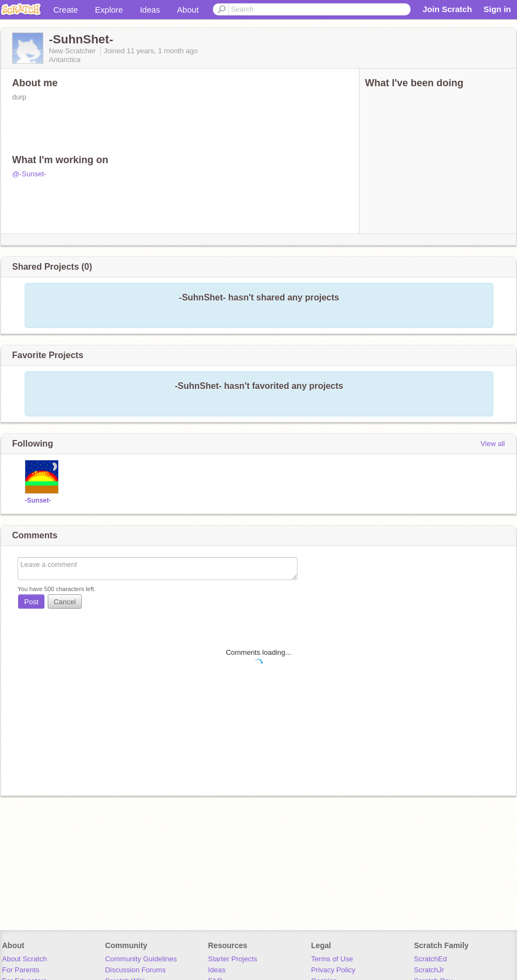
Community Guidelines (141, 959)
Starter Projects (233, 959)
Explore (109, 10)
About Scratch (25, 959)
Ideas (150, 10)
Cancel (65, 602)
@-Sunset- (29, 174)
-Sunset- (38, 500)
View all (493, 444)
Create (66, 10)
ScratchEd (430, 959)
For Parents (21, 970)
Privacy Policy (333, 970)
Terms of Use (332, 959)
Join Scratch (447, 9)
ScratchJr (429, 970)
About (188, 10)
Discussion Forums (135, 970)
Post (31, 602)
